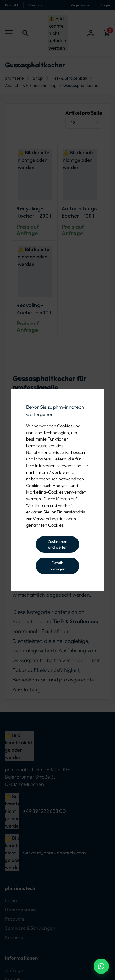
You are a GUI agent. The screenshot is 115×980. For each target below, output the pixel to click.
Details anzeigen (57, 566)
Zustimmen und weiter (57, 544)
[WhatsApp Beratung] (101, 966)
